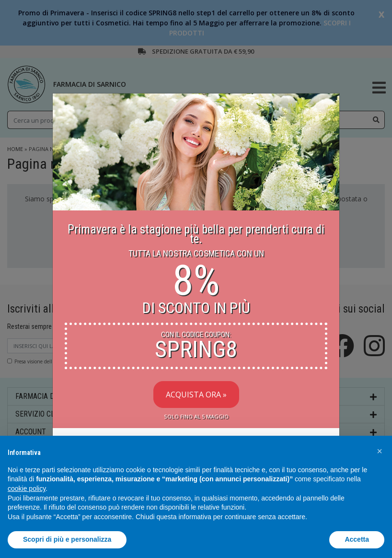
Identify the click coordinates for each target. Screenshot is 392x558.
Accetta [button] (357, 539)
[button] (380, 451)
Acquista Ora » (196, 395)
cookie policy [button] (27, 488)
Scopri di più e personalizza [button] (67, 539)
